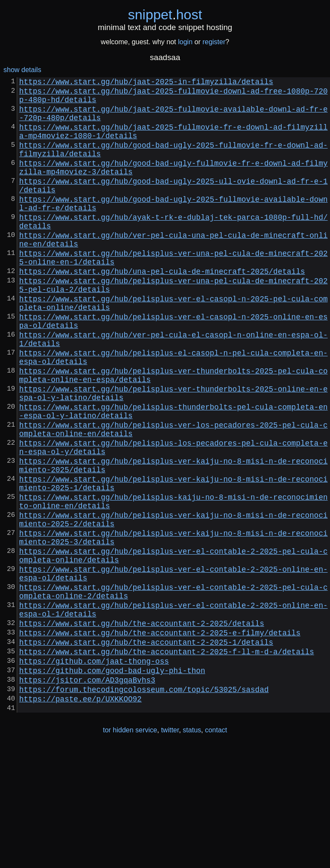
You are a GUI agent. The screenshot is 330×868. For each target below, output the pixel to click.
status (192, 850)
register (214, 42)
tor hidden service (130, 850)
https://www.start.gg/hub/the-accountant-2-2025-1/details (146, 750)
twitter (170, 850)
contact (216, 850)
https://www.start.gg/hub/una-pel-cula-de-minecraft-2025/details (162, 309)
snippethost (165, 15)
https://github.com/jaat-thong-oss (94, 772)
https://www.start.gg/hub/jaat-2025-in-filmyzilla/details (146, 83)
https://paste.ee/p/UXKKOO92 (81, 817)
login (185, 42)
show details (22, 70)
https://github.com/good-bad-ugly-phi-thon (112, 783)
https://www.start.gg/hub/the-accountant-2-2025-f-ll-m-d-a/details (167, 761)
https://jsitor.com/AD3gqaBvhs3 (87, 795)
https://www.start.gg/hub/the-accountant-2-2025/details (142, 728)
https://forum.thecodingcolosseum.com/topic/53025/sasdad (144, 806)
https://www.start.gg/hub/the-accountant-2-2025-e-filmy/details (160, 739)
